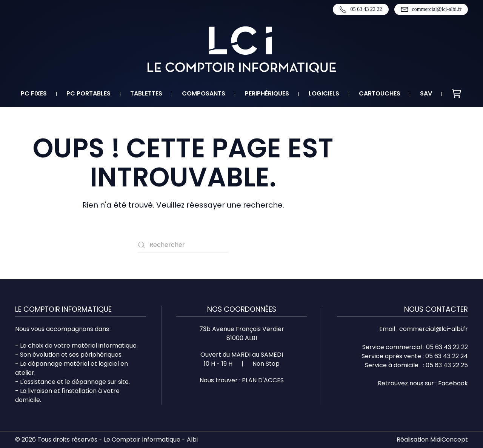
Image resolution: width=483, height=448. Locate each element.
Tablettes (146, 93)
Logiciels (324, 93)
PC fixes (34, 93)
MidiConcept (449, 440)
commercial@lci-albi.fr (431, 9)
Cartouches (380, 93)
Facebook (453, 383)
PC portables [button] (88, 93)
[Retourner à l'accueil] (242, 50)
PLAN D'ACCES (263, 380)
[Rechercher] (183, 245)
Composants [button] (204, 93)
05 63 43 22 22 (361, 9)
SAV (426, 93)
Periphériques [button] (267, 93)
